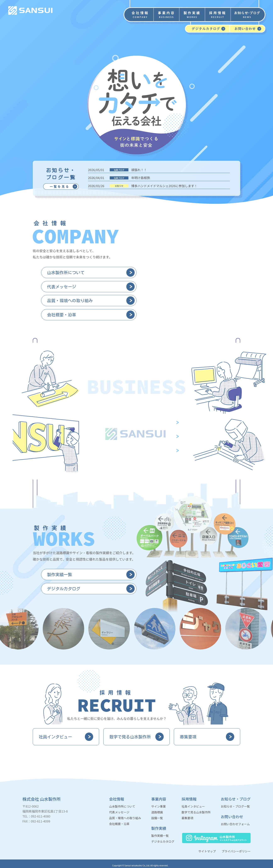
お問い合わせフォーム (235, 824)
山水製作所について (122, 806)
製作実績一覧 (160, 836)
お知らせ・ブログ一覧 (235, 806)
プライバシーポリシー (236, 851)
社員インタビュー (193, 806)
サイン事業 (158, 806)
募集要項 (187, 818)
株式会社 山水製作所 (42, 799)
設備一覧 (157, 818)
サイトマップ (207, 851)
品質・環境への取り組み (125, 818)
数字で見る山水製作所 (196, 812)
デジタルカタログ (163, 841)
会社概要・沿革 (119, 824)
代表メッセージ (119, 812)
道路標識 (157, 812)
